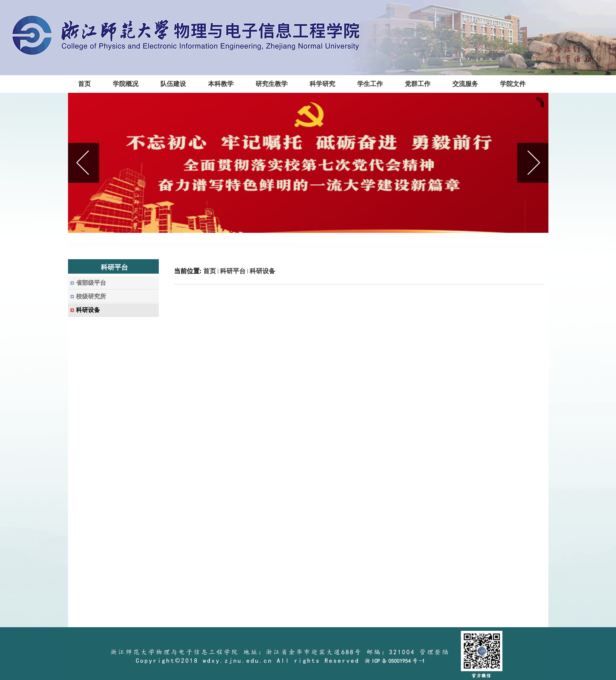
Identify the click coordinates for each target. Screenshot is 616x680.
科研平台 (233, 271)
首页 (210, 271)
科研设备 (262, 271)
